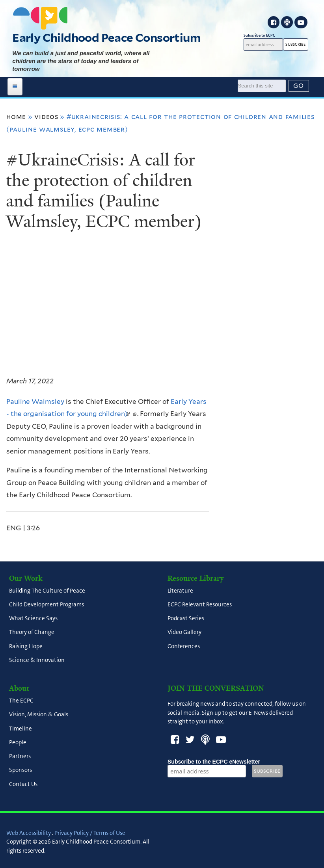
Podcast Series (186, 619)
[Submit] (299, 86)
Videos (46, 117)
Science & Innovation (37, 660)
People (18, 742)
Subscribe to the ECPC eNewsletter (214, 762)
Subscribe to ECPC (263, 35)
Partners (20, 756)
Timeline (20, 729)
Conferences (184, 646)
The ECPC (21, 701)
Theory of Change (32, 632)
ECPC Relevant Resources (200, 604)
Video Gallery (184, 632)
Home (16, 117)
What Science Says (33, 619)
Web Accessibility (29, 833)
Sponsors (20, 770)
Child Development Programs (47, 604)
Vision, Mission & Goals (39, 715)
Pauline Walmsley (35, 401)
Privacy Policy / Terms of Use (90, 833)
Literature (180, 591)
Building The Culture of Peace (47, 591)
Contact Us (23, 784)
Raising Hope (26, 646)
